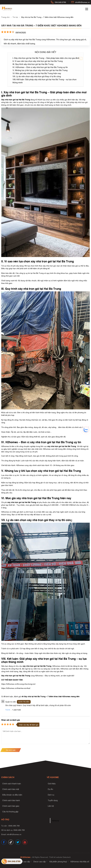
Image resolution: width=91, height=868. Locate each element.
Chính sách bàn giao (11, 806)
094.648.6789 (60, 2)
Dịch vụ (51, 795)
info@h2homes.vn (82, 2)
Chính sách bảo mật (11, 789)
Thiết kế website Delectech (60, 857)
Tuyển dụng (53, 800)
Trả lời (8, 710)
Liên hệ (51, 806)
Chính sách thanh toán (12, 783)
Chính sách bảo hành (11, 800)
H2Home (56, 820)
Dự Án (50, 789)
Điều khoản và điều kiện (12, 795)
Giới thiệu (52, 783)
